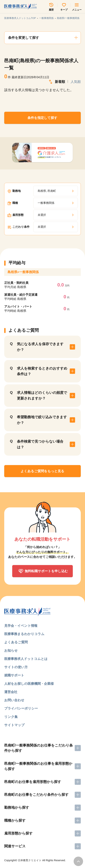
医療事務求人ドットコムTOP (20, 18)
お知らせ (11, 651)
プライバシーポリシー (21, 708)
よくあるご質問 (16, 642)
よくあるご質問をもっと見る (42, 471)
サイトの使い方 (16, 667)
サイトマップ (14, 725)
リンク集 (11, 717)
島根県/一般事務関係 (68, 18)
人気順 (76, 82)
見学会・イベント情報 (21, 626)
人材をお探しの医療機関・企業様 (29, 684)
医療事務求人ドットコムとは (26, 659)
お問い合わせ (14, 700)
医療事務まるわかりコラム (24, 634)
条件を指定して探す (42, 118)
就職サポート (14, 675)
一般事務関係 (46, 18)
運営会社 (11, 692)
